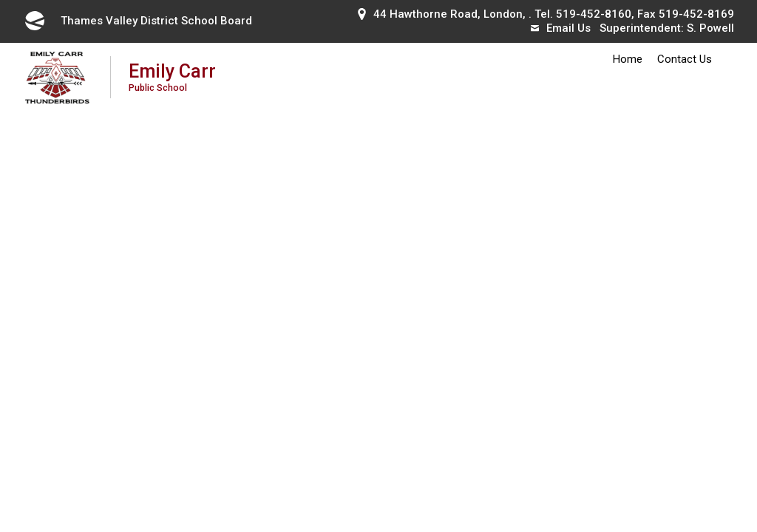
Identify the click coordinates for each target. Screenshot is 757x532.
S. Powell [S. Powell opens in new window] (710, 28)
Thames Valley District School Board (138, 21)
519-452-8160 (594, 14)
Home (628, 59)
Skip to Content (0, 0)
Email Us (561, 28)
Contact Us (685, 59)
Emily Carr (172, 76)
